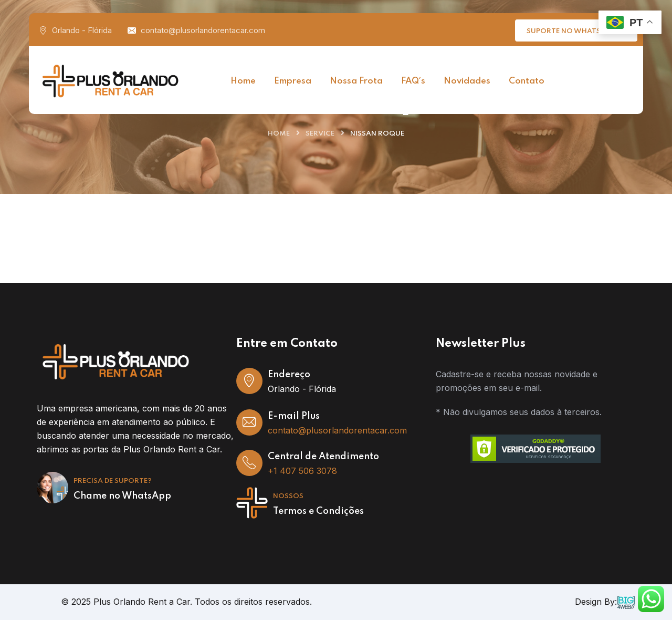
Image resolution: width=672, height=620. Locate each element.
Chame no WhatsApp (122, 496)
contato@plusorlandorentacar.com (203, 30)
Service (320, 134)
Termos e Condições (318, 511)
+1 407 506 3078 (302, 471)
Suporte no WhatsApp (577, 30)
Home (279, 134)
